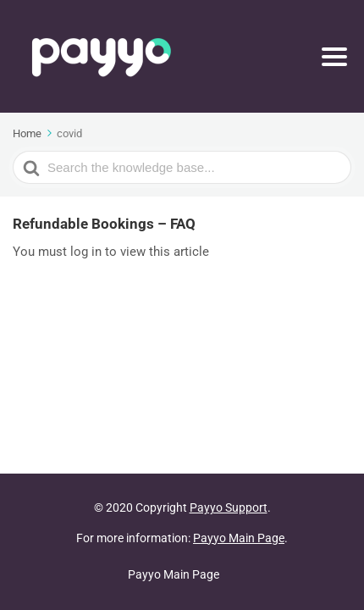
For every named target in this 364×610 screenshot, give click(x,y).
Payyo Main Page (239, 538)
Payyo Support (229, 507)
